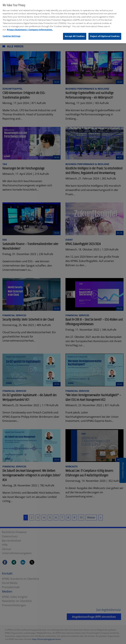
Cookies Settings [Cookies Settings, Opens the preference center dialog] (11, 34)
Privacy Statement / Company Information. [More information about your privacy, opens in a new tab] (30, 27)
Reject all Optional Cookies (105, 34)
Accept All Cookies (75, 34)
